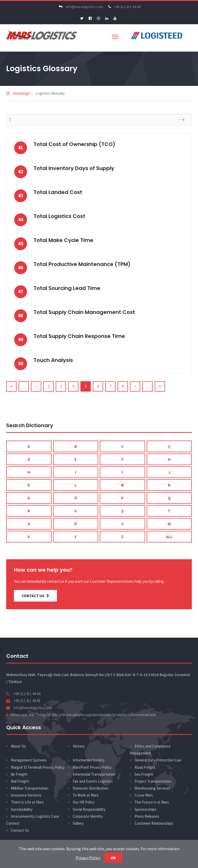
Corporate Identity (88, 816)
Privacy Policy (88, 858)
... (24, 386)
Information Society (89, 760)
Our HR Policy (84, 802)
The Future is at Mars (152, 802)
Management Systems (29, 760)
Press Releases (147, 816)
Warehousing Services (152, 788)
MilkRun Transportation (30, 788)
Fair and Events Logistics (93, 781)
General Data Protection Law (158, 760)
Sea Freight (144, 774)
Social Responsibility (89, 809)
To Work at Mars (86, 795)
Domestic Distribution (90, 788)
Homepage (21, 93)
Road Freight (145, 767)
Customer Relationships (154, 823)
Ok (113, 858)
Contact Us (20, 830)
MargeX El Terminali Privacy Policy (38, 767)
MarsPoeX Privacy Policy (92, 767)
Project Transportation (153, 781)
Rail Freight (20, 781)
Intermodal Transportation (94, 774)
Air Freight (19, 774)
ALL (169, 537)
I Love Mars (144, 795)
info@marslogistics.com (80, 7)
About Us (18, 746)
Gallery (78, 823)
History (79, 746)
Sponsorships (146, 809)
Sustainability (22, 809)
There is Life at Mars (27, 802)
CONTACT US (35, 596)
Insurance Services (26, 795)
